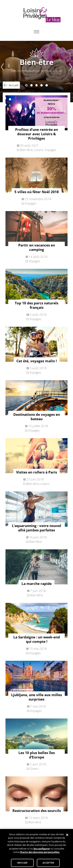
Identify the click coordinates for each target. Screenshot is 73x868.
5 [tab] (47, 85)
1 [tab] (26, 85)
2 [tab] (31, 85)
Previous (2, 72)
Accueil (14, 85)
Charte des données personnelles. (40, 854)
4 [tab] (42, 85)
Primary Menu (36, 32)
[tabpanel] (36, 72)
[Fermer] (67, 836)
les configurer (42, 850)
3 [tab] (37, 85)
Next (71, 72)
